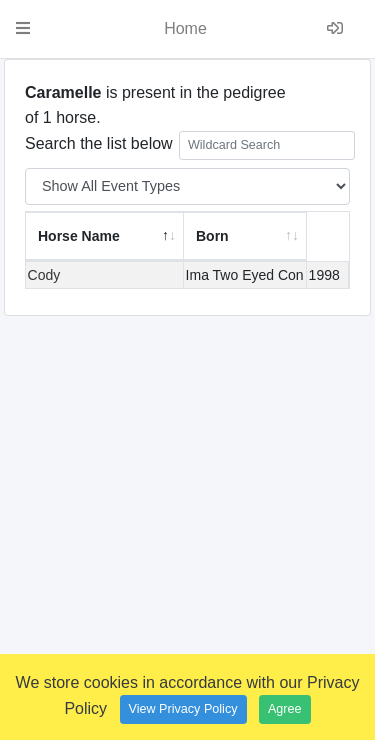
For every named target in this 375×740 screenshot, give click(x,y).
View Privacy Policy (183, 709)
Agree (285, 709)
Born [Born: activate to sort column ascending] (212, 236)
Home (185, 28)
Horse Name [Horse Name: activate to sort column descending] (79, 236)
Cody (44, 275)
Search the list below (190, 145)
